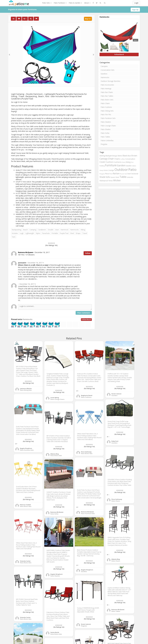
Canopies (104, 66)
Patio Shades (106, 129)
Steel (72, 233)
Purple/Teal (64, 233)
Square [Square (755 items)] (113, 177)
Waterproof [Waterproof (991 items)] (104, 181)
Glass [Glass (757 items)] (134, 166)
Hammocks (74, 230)
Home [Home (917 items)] (106, 170)
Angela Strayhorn (26, 448)
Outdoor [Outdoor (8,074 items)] (121, 169)
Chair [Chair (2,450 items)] (111, 159)
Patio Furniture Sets (108, 118)
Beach (25, 230)
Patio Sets (47, 3)
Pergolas (104, 144)
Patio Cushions (106, 107)
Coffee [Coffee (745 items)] (123, 159)
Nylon (38, 233)
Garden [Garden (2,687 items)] (121, 165)
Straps (78, 233)
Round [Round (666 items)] (122, 174)
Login (136, 3)
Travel (85, 233)
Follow (88, 253)
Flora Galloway (86, 452)
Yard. (14, 237)
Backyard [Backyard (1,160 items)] (109, 156)
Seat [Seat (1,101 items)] (129, 174)
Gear (57, 230)
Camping (33, 230)
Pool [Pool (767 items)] (111, 174)
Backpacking (16, 230)
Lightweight (30, 233)
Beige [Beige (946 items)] (115, 156)
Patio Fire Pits (106, 115)
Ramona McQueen (87, 512)
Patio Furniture (60, 3)
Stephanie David (87, 395)
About (87, 3)
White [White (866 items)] (111, 181)
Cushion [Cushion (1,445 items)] (109, 162)
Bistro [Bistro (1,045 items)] (120, 156)
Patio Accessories (107, 85)
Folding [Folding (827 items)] (102, 166)
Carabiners (42, 230)
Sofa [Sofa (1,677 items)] (108, 177)
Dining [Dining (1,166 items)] (128, 162)
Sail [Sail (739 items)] (126, 174)
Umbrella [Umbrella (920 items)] (130, 177)
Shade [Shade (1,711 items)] (102, 177)
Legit (22, 233)
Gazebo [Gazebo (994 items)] (129, 166)
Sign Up (135, 10)
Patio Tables (105, 137)
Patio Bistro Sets (107, 100)
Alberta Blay (55, 454)
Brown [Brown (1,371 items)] (134, 156)
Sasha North (55, 632)
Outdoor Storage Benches (111, 81)
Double (51, 230)
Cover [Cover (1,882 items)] (102, 162)
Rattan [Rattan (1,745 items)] (116, 173)
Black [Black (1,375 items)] (125, 156)
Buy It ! (88, 19)
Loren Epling (55, 398)
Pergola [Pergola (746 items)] (102, 174)
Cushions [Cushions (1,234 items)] (118, 162)
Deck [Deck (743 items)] (124, 162)
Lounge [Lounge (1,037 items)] (111, 170)
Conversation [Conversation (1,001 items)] (130, 159)
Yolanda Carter (25, 561)
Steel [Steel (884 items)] (117, 177)
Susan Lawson (116, 394)
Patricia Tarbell (25, 505)
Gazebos (104, 74)
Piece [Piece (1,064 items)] (107, 174)
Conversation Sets (108, 70)
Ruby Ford (115, 441)
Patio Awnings (106, 89)
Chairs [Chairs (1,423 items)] (117, 159)
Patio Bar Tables (107, 96)
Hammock (64, 230)
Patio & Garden (75, 3)
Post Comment (84, 313)
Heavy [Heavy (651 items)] (101, 170)
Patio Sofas (105, 133)
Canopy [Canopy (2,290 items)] (104, 159)
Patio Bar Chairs (107, 92)
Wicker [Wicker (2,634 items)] (117, 180)
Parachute (46, 233)
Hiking (83, 230)
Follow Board (86, 320)
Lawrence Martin (26, 388)
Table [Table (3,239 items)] (123, 177)
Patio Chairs (105, 103)
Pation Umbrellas (107, 140)
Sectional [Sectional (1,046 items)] (135, 174)
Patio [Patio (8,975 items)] (132, 170)
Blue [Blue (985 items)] (129, 156)
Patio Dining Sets (107, 111)
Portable (55, 233)
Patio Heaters (106, 122)
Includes (15, 233)
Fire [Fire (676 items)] (132, 162)
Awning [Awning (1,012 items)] (102, 156)
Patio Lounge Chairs (108, 126)
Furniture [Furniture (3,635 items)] (111, 165)
